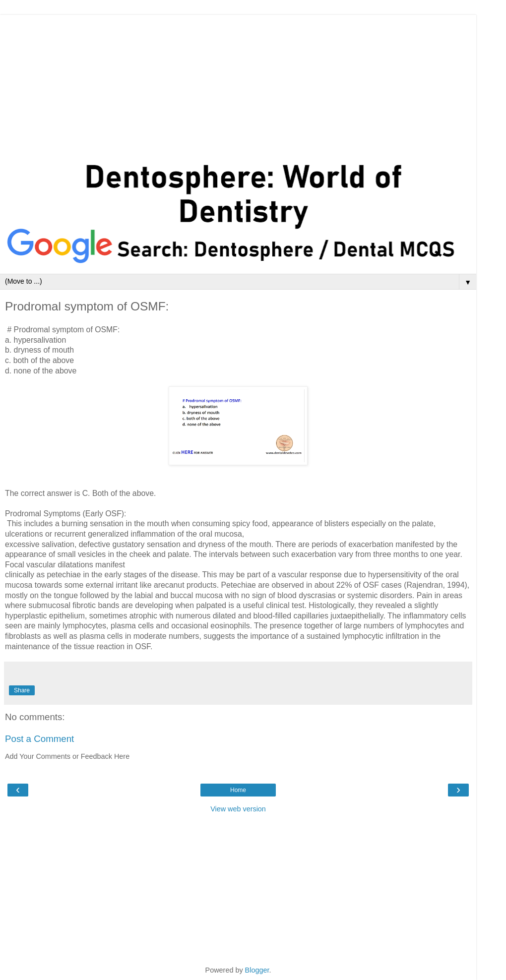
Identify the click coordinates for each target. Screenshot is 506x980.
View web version (238, 809)
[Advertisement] (238, 84)
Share (22, 690)
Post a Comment (39, 739)
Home (238, 790)
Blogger (257, 970)
